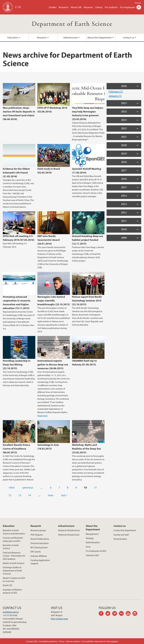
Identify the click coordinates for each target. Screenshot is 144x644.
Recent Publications (40, 539)
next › (51, 495)
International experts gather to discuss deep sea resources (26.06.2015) (53, 364)
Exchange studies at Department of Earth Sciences (12, 570)
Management (92, 534)
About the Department (99, 38)
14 (30, 495)
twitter (109, 614)
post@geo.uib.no (11, 612)
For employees (128, 7)
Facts (88, 547)
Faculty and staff (121, 535)
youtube (129, 614)
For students (111, 7)
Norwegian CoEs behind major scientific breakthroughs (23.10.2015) (54, 301)
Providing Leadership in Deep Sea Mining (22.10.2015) (17, 364)
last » (64, 495)
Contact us (120, 526)
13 (20, 495)
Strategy (90, 538)
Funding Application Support (40, 562)
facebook (102, 614)
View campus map (59, 619)
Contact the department (125, 530)
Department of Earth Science (72, 24)
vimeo (116, 614)
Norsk (138, 3)
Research (64, 7)
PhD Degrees (37, 535)
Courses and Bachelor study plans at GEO (13, 539)
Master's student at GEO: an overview (14, 580)
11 (95, 487)
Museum (88, 7)
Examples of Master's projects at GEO (12, 591)
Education (9, 526)
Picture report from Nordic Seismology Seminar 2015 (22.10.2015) (87, 301)
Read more (42, 416)
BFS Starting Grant (39, 547)
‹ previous (27, 487)
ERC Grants (36, 552)
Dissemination (120, 539)
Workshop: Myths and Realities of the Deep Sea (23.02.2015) (86, 449)
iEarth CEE (8, 585)
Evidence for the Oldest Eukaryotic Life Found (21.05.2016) (16, 173)
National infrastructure (69, 535)
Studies (53, 7)
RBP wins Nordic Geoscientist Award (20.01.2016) (49, 240)
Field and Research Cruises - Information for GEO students (14, 556)
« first (12, 487)
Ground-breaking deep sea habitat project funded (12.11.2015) (88, 240)
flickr (122, 614)
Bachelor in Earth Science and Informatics (14, 532)
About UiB (76, 7)
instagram (136, 614)
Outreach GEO (92, 555)
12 (10, 495)
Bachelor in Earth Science (11, 547)
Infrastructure (71, 38)
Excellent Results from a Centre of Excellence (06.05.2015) (17, 449)
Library (99, 7)
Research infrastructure (69, 530)
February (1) (116, 91)
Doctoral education (40, 543)
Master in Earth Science (14, 563)
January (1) (115, 96)
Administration (93, 542)
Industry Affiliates (39, 556)
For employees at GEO (96, 551)
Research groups (38, 530)
